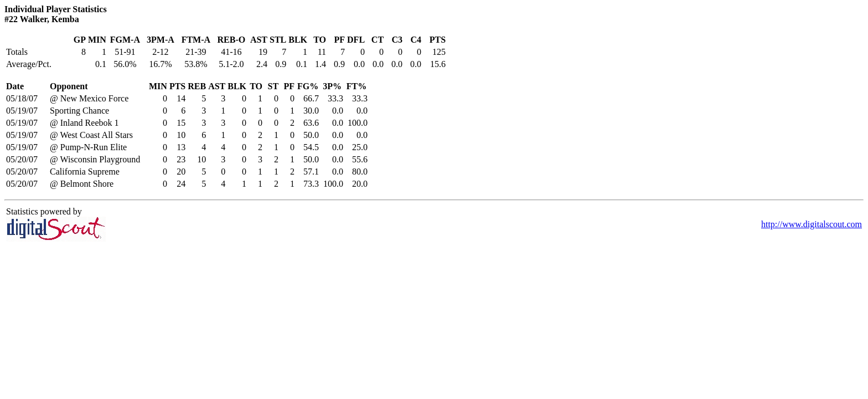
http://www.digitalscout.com (812, 224)
